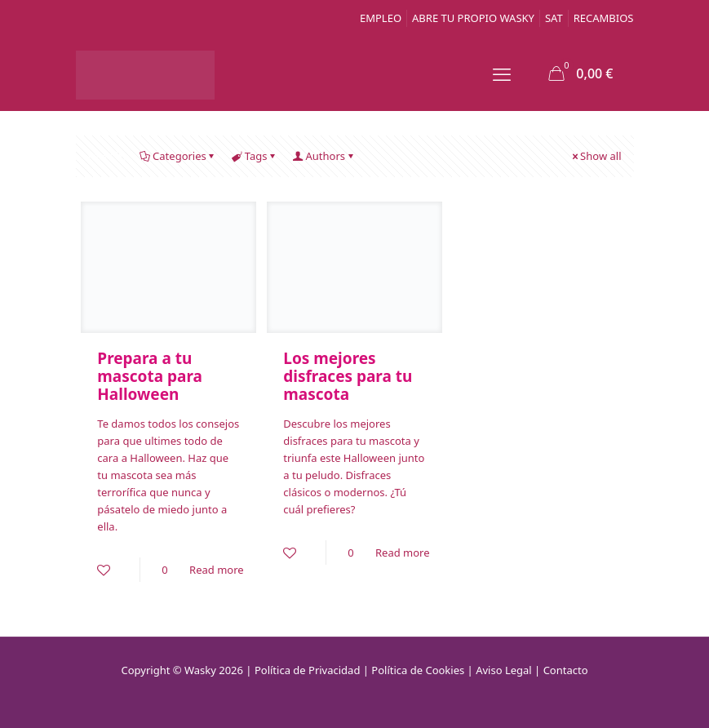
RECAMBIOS (604, 18)
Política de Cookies (418, 670)
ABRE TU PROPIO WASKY (473, 18)
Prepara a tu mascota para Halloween (150, 376)
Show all (595, 156)
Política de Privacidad (307, 670)
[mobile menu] (502, 73)
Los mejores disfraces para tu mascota (348, 376)
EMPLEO (381, 18)
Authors (325, 156)
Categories (178, 156)
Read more (217, 570)
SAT (554, 18)
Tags (255, 156)
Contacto (566, 670)
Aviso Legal (504, 670)
